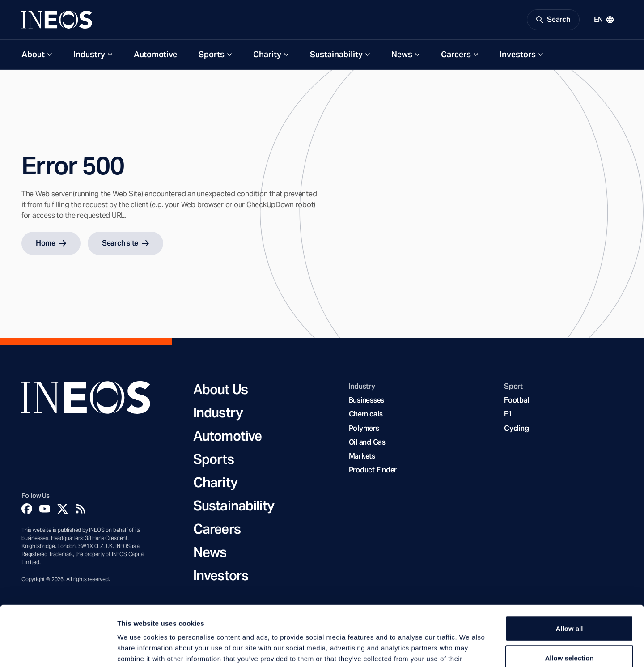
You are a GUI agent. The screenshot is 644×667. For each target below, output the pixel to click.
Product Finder (373, 470)
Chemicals (366, 414)
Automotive (155, 54)
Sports (212, 54)
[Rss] (80, 509)
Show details (469, 649)
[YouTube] (45, 509)
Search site (125, 243)
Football (517, 400)
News (402, 54)
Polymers (364, 428)
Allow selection (569, 601)
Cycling (516, 428)
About (33, 54)
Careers (456, 54)
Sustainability (336, 54)
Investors (518, 54)
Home (51, 243)
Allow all (570, 572)
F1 (508, 414)
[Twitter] (63, 509)
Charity (267, 54)
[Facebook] (27, 509)
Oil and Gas (367, 442)
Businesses (366, 400)
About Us (220, 389)
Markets (362, 456)
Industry (89, 54)
